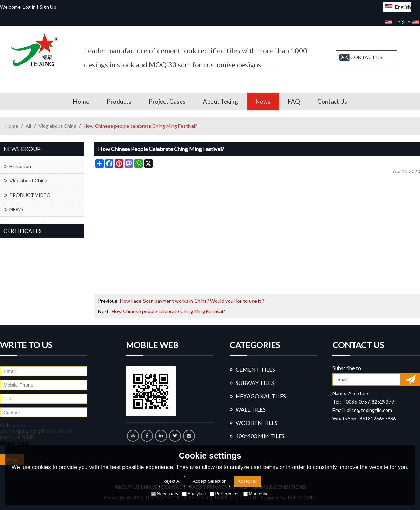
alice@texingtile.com (369, 410)
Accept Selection (209, 481)
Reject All (172, 481)
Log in (29, 7)
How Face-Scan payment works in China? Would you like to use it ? (192, 301)
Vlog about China (57, 126)
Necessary (165, 494)
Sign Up (48, 7)
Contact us (332, 101)
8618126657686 (378, 418)
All (28, 126)
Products (119, 101)
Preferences (225, 494)
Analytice (194, 494)
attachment (14, 443)
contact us (366, 57)
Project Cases (167, 101)
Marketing (256, 494)
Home (81, 101)
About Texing (220, 101)
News (263, 101)
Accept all (247, 481)
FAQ (294, 101)
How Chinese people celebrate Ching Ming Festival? (168, 311)
